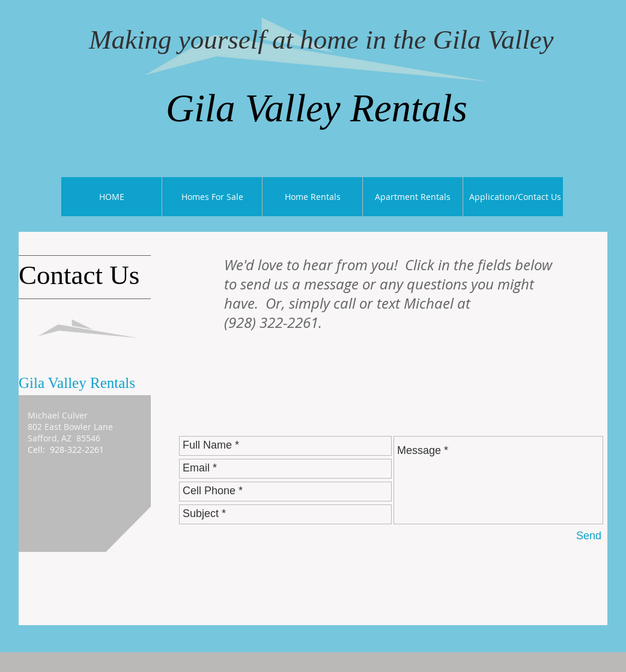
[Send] (589, 537)
